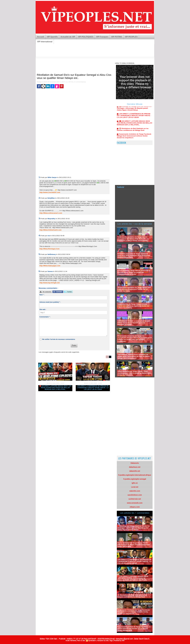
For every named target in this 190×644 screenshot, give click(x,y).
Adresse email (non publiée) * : (50, 302)
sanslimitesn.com (135, 495)
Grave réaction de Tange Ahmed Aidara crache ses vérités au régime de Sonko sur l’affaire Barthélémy (133, 306)
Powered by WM (119, 640)
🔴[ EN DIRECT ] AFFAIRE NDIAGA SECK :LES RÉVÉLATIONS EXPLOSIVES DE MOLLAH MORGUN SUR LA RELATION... (55, 388)
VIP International (45, 42)
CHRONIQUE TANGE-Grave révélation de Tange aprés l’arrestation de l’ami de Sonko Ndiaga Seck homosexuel (134, 356)
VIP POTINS (117, 37)
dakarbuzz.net (135, 467)
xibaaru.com (135, 507)
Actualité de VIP (68, 37)
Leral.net (135, 487)
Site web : (43, 309)
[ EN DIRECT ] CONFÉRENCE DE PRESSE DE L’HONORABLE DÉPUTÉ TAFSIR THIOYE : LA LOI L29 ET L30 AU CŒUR (93, 388)
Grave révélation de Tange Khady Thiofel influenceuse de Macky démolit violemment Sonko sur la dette (134, 545)
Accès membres (71, 640)
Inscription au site (103, 640)
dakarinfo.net (135, 471)
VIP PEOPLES (131, 37)
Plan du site (81, 640)
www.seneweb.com (135, 503)
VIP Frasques (102, 37)
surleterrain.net (135, 499)
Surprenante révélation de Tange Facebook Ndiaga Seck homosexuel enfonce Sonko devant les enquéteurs (134, 137)
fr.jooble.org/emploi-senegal (135, 479)
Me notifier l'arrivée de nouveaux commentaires (59, 339)
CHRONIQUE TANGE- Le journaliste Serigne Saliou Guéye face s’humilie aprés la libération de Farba (134, 323)
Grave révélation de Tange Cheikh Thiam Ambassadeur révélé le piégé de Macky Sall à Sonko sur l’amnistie (134, 373)
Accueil (41, 37)
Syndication (92, 640)
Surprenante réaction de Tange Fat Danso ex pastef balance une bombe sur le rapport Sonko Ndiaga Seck (134, 629)
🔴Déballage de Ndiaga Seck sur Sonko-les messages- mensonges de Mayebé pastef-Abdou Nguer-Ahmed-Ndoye (134, 110)
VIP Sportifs (52, 37)
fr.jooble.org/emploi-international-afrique (135, 475)
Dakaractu (135, 463)
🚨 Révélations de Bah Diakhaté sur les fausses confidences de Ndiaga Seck (133, 131)
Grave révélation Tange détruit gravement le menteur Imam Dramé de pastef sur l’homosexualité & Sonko (134, 272)
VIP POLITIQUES (86, 37)
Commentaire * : (45, 317)
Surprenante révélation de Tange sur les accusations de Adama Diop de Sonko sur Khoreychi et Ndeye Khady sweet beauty (133, 239)
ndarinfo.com (135, 491)
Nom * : (42, 295)
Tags (111, 640)
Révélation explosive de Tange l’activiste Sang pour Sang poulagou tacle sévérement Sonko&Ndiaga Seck (134, 256)
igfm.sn (135, 483)
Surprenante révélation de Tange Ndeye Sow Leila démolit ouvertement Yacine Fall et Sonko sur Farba (134, 289)
